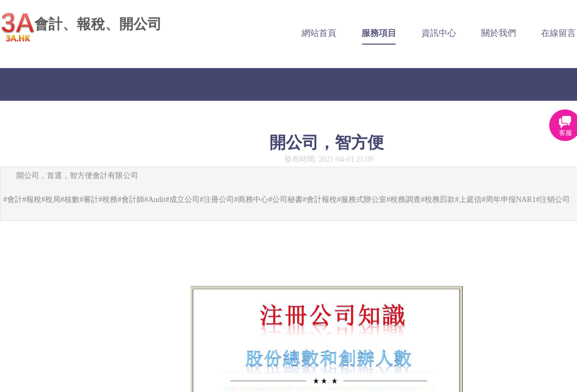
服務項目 (377, 33)
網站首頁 (317, 33)
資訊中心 (437, 33)
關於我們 (497, 33)
